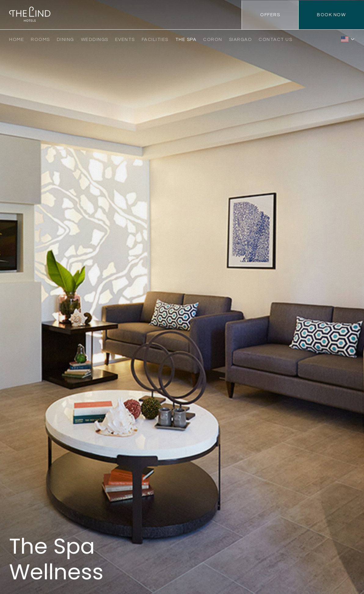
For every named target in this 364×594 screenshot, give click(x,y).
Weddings (95, 40)
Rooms (40, 40)
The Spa (186, 40)
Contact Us (275, 40)
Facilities (155, 40)
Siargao (241, 40)
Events (125, 40)
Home (17, 40)
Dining (66, 40)
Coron (213, 40)
